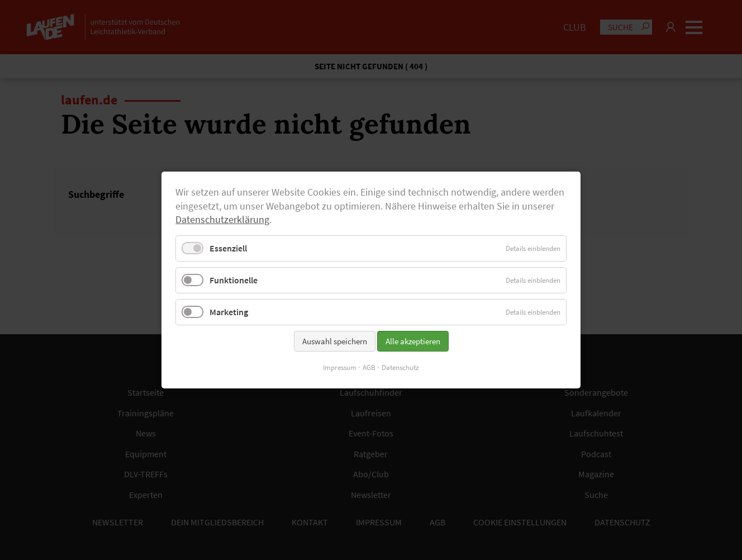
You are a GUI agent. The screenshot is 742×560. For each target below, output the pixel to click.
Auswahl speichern (335, 341)
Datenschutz (400, 367)
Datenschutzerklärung (222, 220)
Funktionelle (234, 280)
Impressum (340, 367)
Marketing (229, 312)
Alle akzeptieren (413, 341)
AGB (369, 367)
